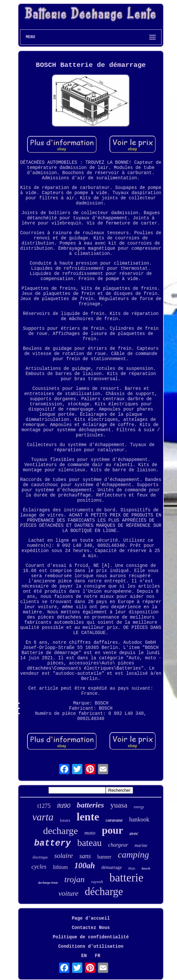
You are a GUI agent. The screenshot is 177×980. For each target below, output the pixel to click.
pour (112, 830)
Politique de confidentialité (91, 937)
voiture (68, 893)
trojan (74, 879)
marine (141, 845)
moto (90, 833)
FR (98, 956)
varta (43, 817)
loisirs (65, 820)
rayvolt (97, 882)
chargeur (118, 845)
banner (104, 857)
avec (134, 833)
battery (52, 843)
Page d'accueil (91, 918)
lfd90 (64, 806)
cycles (39, 866)
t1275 (44, 806)
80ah (132, 868)
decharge (60, 831)
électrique (40, 857)
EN (84, 956)
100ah (85, 865)
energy (139, 807)
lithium (60, 867)
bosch (146, 868)
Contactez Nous (91, 928)
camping (133, 855)
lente (88, 817)
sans (85, 856)
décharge (104, 891)
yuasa (119, 805)
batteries (90, 805)
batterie (126, 878)
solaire (64, 856)
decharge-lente (48, 883)
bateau (89, 843)
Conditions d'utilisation (91, 946)
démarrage (112, 867)
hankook (139, 819)
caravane (114, 820)
